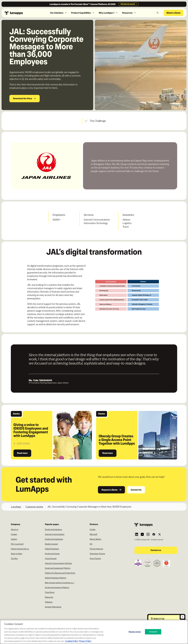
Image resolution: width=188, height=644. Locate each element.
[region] (94, 632)
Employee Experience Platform (57, 588)
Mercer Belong (95, 539)
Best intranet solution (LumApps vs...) (60, 583)
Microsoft (93, 534)
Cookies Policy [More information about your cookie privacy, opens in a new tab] (72, 641)
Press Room (50, 592)
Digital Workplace (52, 549)
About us (14, 529)
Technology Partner (97, 554)
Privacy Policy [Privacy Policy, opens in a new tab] (85, 641)
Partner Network (96, 549)
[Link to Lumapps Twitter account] (160, 534)
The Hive (14, 559)
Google (92, 529)
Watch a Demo (173, 13)
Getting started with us (20, 549)
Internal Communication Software (58, 563)
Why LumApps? (17, 544)
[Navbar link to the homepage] (19, 13)
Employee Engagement (54, 539)
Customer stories (34, 507)
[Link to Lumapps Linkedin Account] (137, 534)
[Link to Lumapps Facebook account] (154, 534)
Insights (14, 539)
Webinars (49, 602)
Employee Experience (53, 529)
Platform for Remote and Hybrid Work (60, 573)
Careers (14, 534)
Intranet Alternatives (53, 607)
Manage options (135, 632)
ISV (91, 544)
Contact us (156, 550)
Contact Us (136, 490)
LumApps (16, 507)
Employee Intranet (52, 554)
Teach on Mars (17, 554)
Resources (49, 597)
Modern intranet (51, 544)
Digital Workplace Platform (56, 578)
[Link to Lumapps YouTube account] (142, 534)
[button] (59, 13)
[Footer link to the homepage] (156, 524)
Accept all (153, 632)
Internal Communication (55, 534)
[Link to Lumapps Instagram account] (148, 534)
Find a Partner (95, 559)
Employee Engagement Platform (58, 568)
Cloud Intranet (51, 559)
